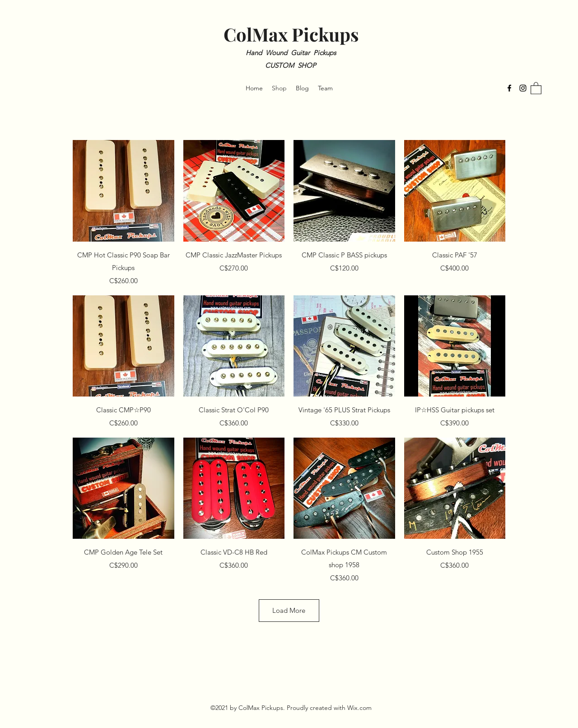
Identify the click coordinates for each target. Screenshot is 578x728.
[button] (536, 88)
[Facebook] (509, 88)
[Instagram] (523, 88)
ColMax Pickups (291, 34)
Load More (289, 610)
